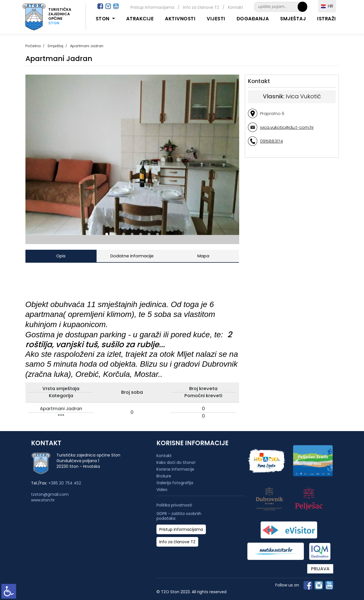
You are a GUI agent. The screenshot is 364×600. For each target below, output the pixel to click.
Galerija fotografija (175, 483)
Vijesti (216, 19)
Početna (33, 46)
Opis (61, 256)
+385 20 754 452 (65, 483)
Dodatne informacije (132, 256)
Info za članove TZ (201, 7)
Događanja (253, 19)
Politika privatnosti (174, 505)
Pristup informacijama (152, 7)
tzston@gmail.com (50, 494)
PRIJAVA (320, 569)
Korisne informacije (175, 469)
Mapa (203, 256)
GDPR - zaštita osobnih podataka (179, 516)
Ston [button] (103, 19)
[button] (107, 234)
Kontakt (236, 7)
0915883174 (272, 141)
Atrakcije (140, 19)
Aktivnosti (180, 19)
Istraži (327, 19)
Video (162, 490)
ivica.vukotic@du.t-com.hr (287, 127)
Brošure (164, 476)
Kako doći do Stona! (176, 462)
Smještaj (293, 19)
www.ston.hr (43, 500)
